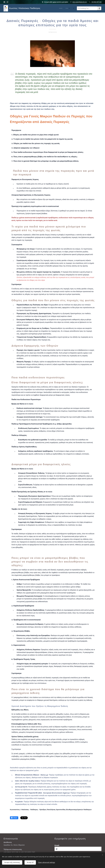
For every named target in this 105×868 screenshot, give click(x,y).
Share (14, 818)
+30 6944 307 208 (96, 2)
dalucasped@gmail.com (80, 2)
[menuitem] (49, 8)
